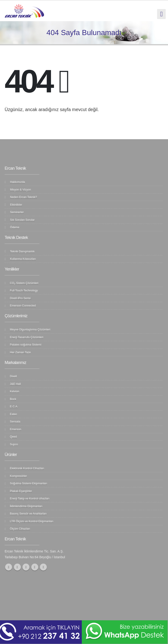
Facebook (9, 567)
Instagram (35, 567)
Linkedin (43, 567)
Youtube (26, 567)
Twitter (17, 567)
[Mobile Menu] (161, 14)
